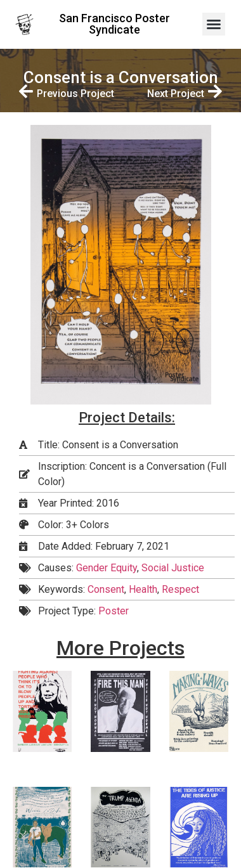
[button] (214, 24)
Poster (114, 611)
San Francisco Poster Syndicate (114, 24)
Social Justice (173, 568)
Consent (106, 589)
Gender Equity (107, 568)
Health (143, 589)
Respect (180, 589)
